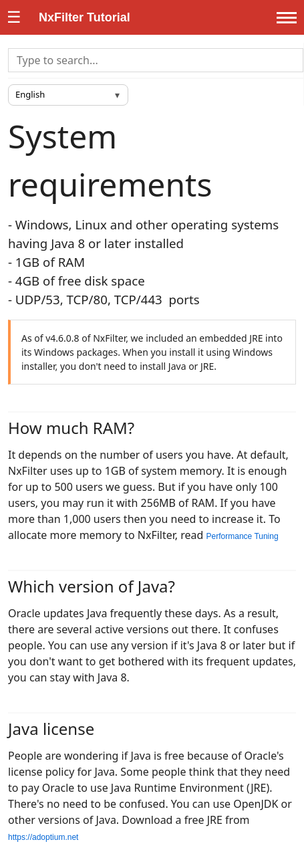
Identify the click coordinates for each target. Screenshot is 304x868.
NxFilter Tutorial (85, 17)
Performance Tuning (243, 536)
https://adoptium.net (43, 837)
